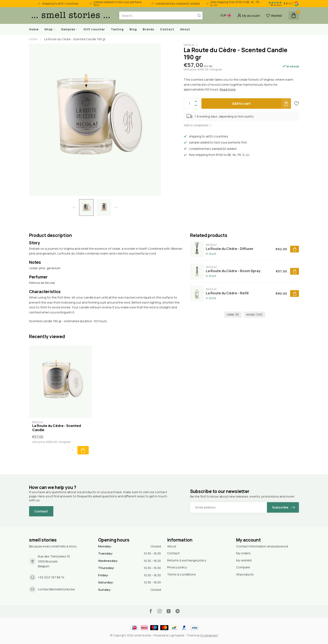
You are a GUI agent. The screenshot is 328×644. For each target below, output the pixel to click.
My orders (243, 553)
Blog (133, 29)
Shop (49, 29)
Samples (68, 29)
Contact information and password (262, 546)
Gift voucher (94, 29)
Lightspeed (177, 635)
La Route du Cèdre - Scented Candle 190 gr (75, 39)
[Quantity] (72, 450)
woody (254, 314)
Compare (243, 567)
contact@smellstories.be (56, 589)
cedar (233, 314)
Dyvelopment (209, 635)
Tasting (117, 29)
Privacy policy (177, 567)
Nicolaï (189, 45)
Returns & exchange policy (187, 560)
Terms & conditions (181, 574)
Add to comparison (196, 125)
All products (245, 574)
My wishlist (244, 560)
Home (34, 29)
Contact (167, 29)
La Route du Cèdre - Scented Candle (57, 428)
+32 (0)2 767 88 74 (51, 577)
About (185, 29)
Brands (148, 29)
